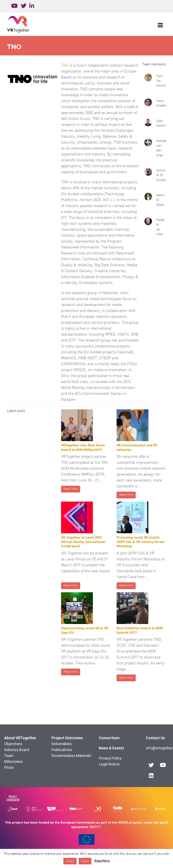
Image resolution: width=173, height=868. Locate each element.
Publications (62, 750)
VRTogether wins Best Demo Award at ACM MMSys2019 (83, 447)
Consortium (109, 738)
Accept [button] (70, 861)
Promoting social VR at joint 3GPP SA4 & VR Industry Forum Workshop (141, 542)
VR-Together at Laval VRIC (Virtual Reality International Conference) (83, 542)
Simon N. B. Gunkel (161, 175)
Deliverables (62, 744)
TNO (65, 66)
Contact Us (155, 738)
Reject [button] (85, 861)
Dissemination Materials (71, 756)
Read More (71, 489)
